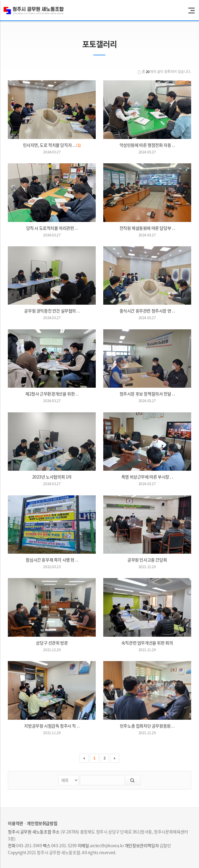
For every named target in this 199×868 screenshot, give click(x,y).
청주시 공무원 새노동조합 (34, 11)
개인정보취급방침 (42, 823)
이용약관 (15, 823)
